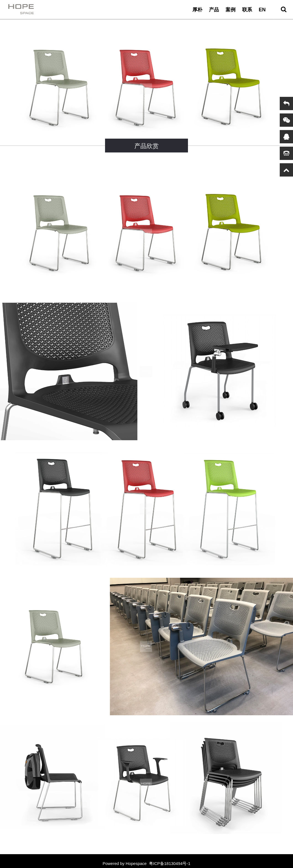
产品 (214, 10)
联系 (247, 10)
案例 (231, 10)
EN (262, 10)
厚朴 (197, 10)
